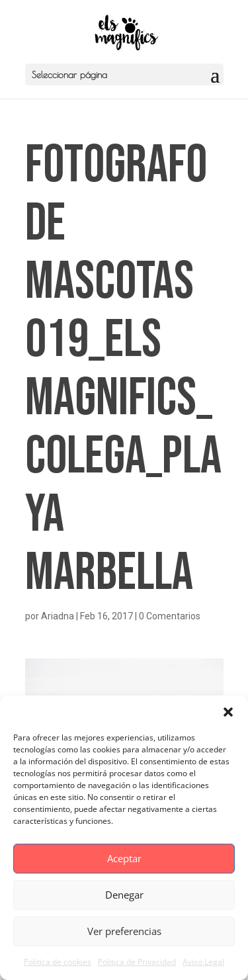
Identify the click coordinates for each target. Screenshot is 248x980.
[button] (228, 712)
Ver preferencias (124, 931)
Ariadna (58, 616)
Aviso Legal (203, 962)
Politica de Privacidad (137, 962)
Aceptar (124, 858)
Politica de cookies (58, 962)
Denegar (124, 895)
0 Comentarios (170, 616)
